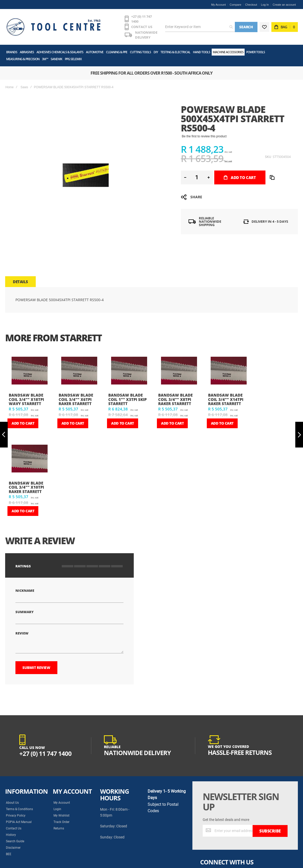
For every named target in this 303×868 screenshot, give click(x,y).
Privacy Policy (16, 812)
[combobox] (198, 25)
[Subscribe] (270, 827)
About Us (12, 799)
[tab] (20, 278)
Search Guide (15, 838)
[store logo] (45, 25)
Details (20, 278)
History (11, 831)
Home (10, 84)
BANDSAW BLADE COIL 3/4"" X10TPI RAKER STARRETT (26, 483)
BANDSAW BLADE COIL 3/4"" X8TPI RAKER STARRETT (175, 396)
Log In (265, 5)
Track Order (61, 818)
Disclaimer (13, 844)
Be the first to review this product (204, 133)
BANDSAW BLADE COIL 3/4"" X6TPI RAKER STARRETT (76, 396)
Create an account (284, 5)
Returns (59, 825)
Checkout (251, 5)
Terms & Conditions (19, 806)
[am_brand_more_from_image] (30, 368)
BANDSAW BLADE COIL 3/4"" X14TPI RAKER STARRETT (226, 396)
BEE (9, 851)
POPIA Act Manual (19, 818)
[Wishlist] (264, 25)
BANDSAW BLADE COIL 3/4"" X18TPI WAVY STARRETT (26, 396)
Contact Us (14, 825)
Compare (235, 5)
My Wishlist (61, 812)
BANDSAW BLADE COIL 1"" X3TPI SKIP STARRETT (127, 396)
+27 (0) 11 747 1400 (130, 17)
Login (57, 806)
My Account (219, 5)
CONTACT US (126, 24)
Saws (24, 84)
